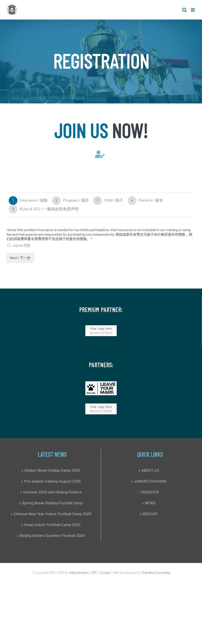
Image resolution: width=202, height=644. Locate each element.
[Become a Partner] (101, 327)
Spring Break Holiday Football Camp (52, 503)
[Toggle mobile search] (184, 10)
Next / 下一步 (20, 258)
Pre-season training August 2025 (52, 481)
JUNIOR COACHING (150, 481)
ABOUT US (150, 471)
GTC (94, 573)
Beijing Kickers (79, 573)
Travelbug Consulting (156, 573)
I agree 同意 (21, 246)
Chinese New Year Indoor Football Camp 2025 (52, 514)
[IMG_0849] (101, 383)
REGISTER (150, 492)
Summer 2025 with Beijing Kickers (52, 492)
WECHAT (150, 514)
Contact (105, 573)
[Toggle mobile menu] (193, 10)
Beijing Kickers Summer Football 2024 (52, 536)
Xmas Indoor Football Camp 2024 (52, 525)
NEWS (150, 503)
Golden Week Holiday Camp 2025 (52, 471)
